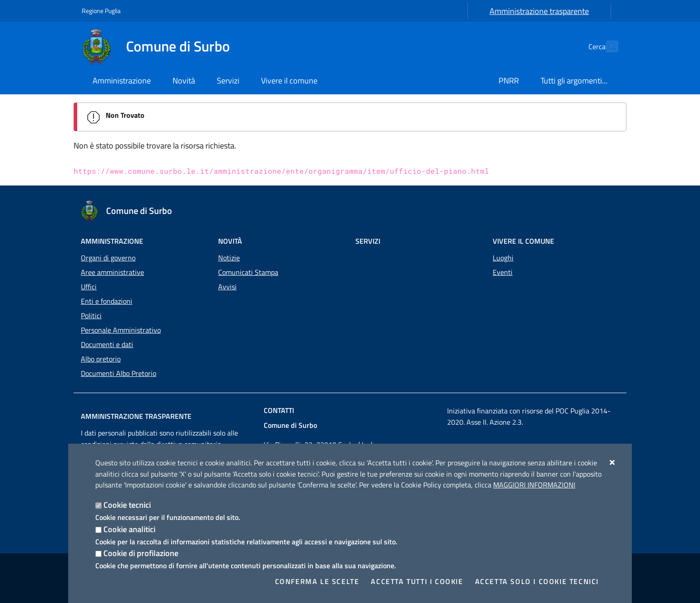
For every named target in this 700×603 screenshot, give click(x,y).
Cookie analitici (129, 529)
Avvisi (227, 287)
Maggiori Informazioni (534, 485)
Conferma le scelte (317, 581)
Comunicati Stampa (248, 272)
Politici (91, 315)
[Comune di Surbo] (161, 46)
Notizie (229, 258)
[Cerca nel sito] (607, 46)
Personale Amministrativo (121, 330)
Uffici (89, 287)
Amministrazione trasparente (539, 11)
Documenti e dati (107, 344)
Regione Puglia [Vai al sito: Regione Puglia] (101, 11)
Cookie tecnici (127, 505)
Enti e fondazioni (107, 301)
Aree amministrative (112, 272)
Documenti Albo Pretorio (119, 373)
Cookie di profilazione (141, 553)
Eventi (503, 272)
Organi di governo (108, 258)
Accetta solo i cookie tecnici (537, 581)
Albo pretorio (101, 359)
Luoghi (503, 258)
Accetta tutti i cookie (417, 581)
